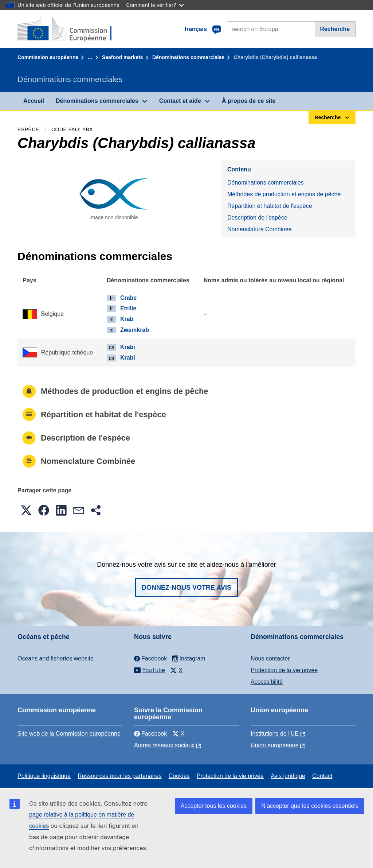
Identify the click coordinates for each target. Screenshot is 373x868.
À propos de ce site (249, 101)
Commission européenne (48, 57)
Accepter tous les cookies (214, 806)
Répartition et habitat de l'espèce (270, 206)
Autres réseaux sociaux (164, 745)
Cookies (179, 776)
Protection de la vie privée (284, 670)
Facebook (150, 734)
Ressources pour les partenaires (119, 776)
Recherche (335, 29)
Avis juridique (288, 776)
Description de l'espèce (257, 218)
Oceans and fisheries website (56, 658)
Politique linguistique (44, 776)
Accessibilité (267, 682)
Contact (322, 776)
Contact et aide (180, 101)
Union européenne (275, 745)
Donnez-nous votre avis (186, 588)
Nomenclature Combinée (260, 229)
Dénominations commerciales (188, 57)
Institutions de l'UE (275, 734)
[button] (26, 510)
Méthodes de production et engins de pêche (284, 194)
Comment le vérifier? (155, 5)
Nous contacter (270, 658)
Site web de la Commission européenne (69, 734)
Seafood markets (123, 57)
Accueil (34, 101)
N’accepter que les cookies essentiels (310, 806)
